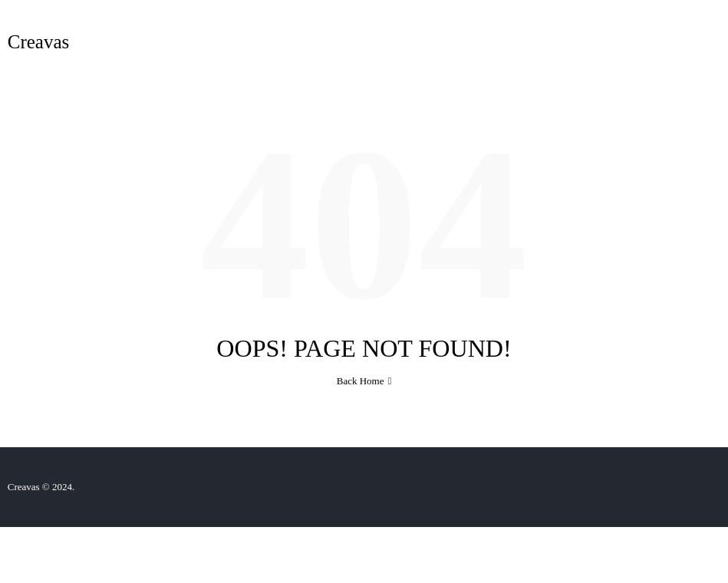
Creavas (39, 42)
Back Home (364, 381)
